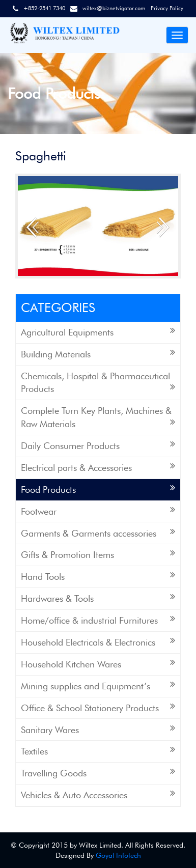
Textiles (98, 751)
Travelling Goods (98, 773)
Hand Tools (98, 576)
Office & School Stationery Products (98, 707)
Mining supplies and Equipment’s (98, 685)
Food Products (98, 489)
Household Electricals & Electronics (98, 642)
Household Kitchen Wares (98, 664)
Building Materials (98, 354)
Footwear (98, 511)
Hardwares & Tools (98, 598)
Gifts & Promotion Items (98, 554)
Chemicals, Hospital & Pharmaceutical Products (98, 383)
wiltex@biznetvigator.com (114, 8)
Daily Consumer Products (98, 445)
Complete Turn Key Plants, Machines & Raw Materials (98, 417)
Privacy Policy (167, 8)
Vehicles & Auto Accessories (98, 794)
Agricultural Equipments (98, 332)
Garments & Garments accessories (98, 533)
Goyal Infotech (118, 855)
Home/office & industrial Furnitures (98, 620)
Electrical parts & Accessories (98, 467)
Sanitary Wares (98, 729)
